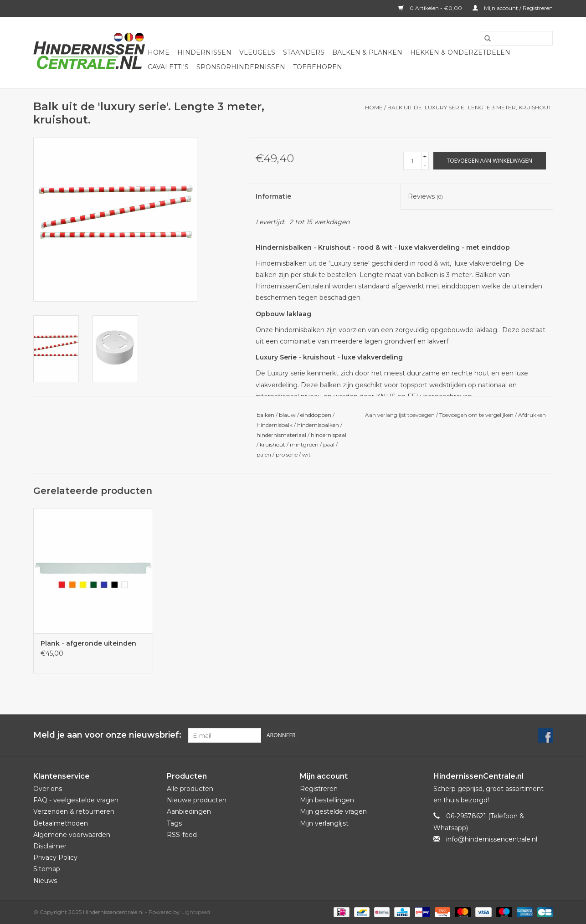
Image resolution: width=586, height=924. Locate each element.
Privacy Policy (55, 857)
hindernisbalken (318, 425)
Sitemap (47, 869)
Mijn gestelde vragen (333, 811)
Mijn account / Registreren (513, 8)
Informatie (273, 196)
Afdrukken (532, 415)
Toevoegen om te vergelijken (477, 415)
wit (306, 454)
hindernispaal (329, 435)
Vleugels (257, 52)
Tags (174, 823)
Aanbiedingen (189, 811)
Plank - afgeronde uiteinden (88, 643)
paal (329, 444)
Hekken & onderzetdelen (460, 52)
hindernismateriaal (281, 435)
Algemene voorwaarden (72, 835)
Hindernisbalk (275, 425)
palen (264, 454)
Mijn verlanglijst (324, 823)
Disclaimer (50, 846)
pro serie (287, 454)
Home (159, 52)
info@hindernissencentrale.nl (492, 839)
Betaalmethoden (61, 823)
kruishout (272, 444)
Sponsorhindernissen (241, 67)
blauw (287, 415)
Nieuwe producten (197, 800)
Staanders (304, 52)
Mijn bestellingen (327, 800)
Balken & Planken (367, 52)
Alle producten (190, 789)
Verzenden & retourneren (74, 811)
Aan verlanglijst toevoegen (400, 415)
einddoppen (316, 415)
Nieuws (45, 881)
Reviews (425, 196)
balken (265, 415)
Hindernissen (204, 52)
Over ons (48, 789)
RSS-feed (182, 835)
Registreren (319, 789)
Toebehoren (318, 67)
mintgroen (304, 444)
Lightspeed (196, 912)
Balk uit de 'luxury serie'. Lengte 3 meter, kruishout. (470, 107)
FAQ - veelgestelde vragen (76, 800)
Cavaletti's (168, 67)
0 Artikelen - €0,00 (431, 8)
